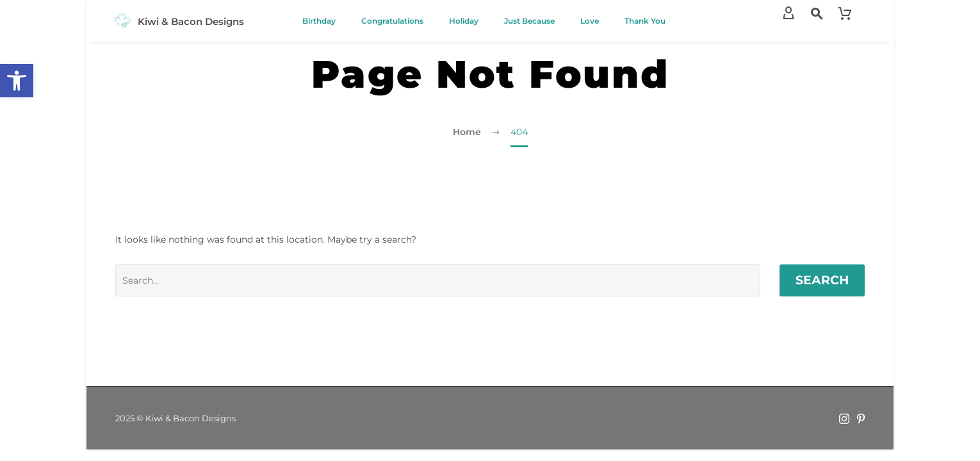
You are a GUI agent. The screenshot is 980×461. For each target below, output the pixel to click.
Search (822, 280)
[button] (17, 81)
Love (590, 21)
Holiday (464, 21)
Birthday (319, 21)
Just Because (529, 21)
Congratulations (392, 21)
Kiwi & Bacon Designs (191, 21)
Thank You (645, 21)
